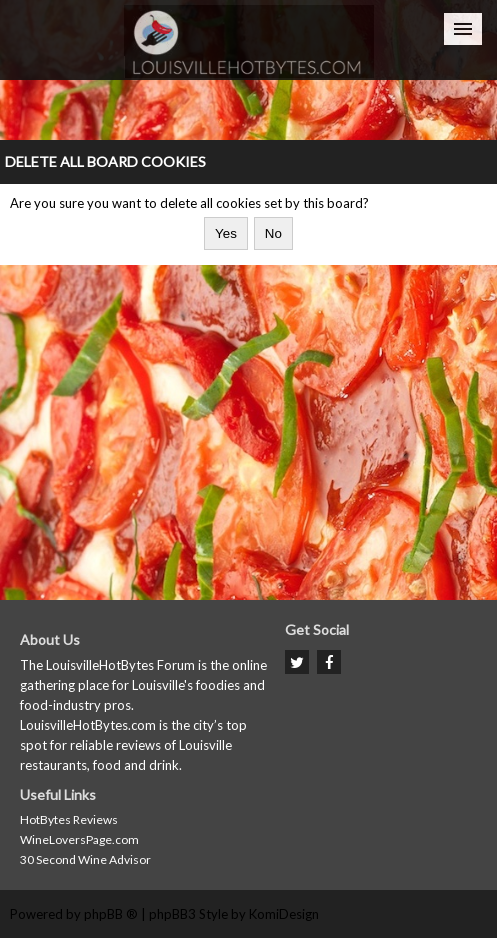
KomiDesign (284, 914)
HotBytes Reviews (69, 819)
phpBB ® (111, 914)
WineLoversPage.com (79, 839)
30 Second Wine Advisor (85, 859)
